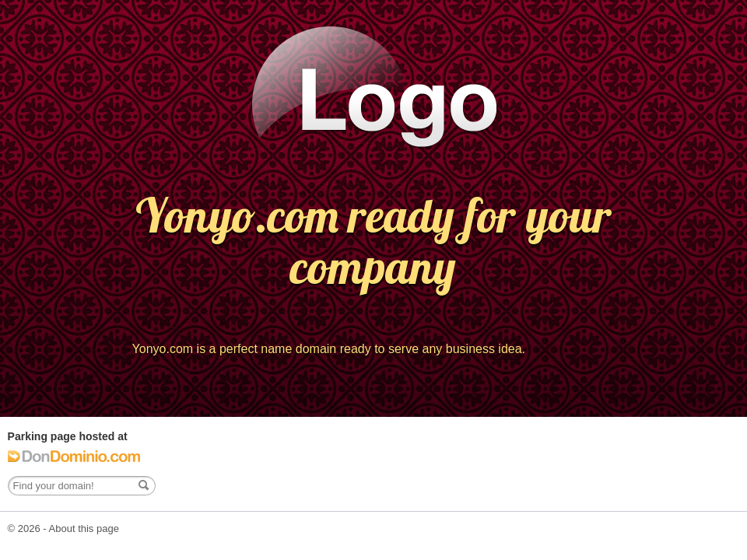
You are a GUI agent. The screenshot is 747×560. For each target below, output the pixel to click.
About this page (84, 528)
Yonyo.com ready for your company (373, 241)
